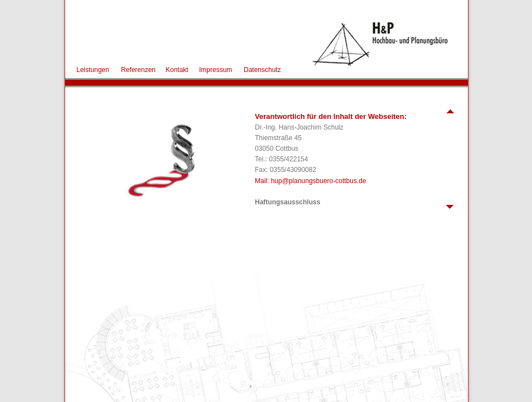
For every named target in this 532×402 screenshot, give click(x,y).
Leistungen (93, 70)
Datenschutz (262, 70)
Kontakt (177, 70)
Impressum (216, 70)
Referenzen (138, 70)
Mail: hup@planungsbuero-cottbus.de (311, 181)
